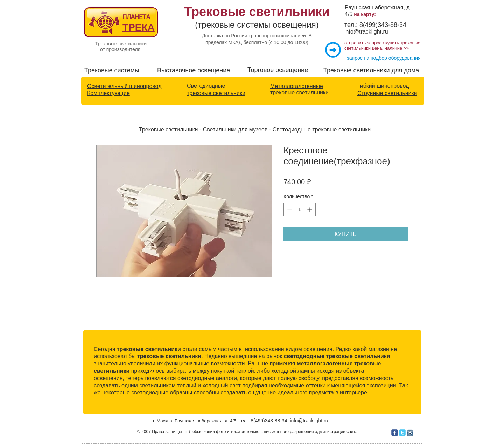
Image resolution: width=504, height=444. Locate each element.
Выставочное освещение (194, 70)
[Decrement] (289, 210)
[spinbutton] (300, 210)
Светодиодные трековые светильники (322, 130)
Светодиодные (206, 86)
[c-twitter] (402, 433)
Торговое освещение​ (278, 70)
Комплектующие (108, 93)
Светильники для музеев (235, 130)
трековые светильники (216, 93)
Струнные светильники (387, 93)
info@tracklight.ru (366, 32)
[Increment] (310, 210)
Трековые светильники (168, 130)
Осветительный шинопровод (124, 86)
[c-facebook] (395, 433)
